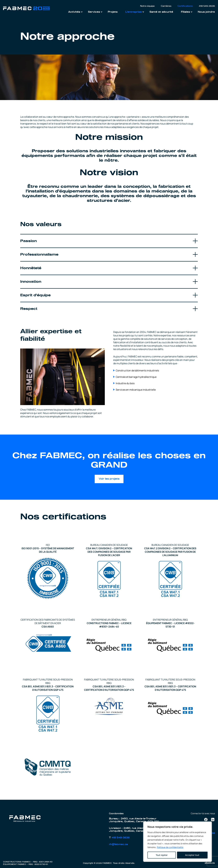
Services (94, 12)
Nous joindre (206, 12)
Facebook (206, 819)
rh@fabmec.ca (118, 844)
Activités (74, 12)
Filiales (185, 12)
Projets (113, 12)
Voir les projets (109, 479)
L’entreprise (134, 12)
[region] (178, 842)
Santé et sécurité (161, 12)
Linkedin (213, 819)
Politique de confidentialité (170, 847)
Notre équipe (147, 6)
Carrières (166, 6)
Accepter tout (192, 855)
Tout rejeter (162, 855)
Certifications (185, 6)
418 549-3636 (207, 6)
